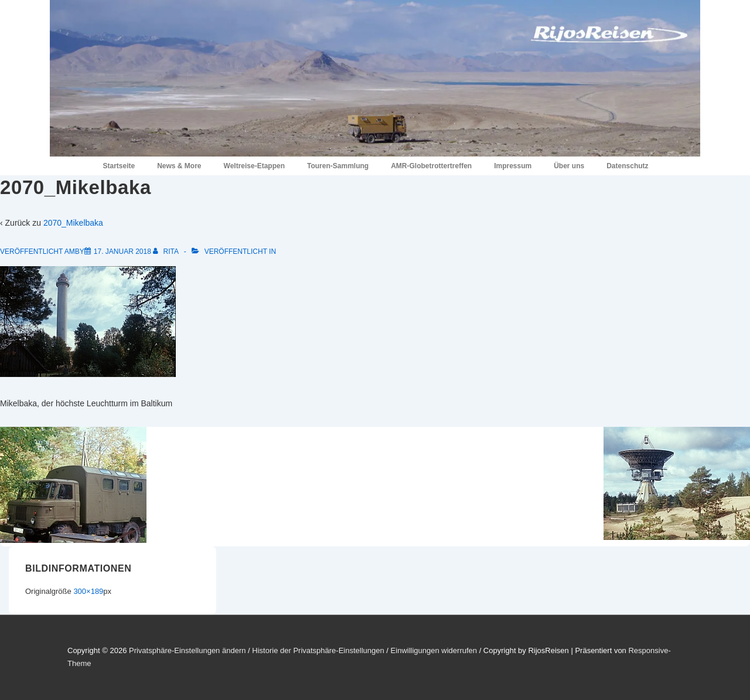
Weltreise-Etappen (254, 166)
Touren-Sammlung (338, 166)
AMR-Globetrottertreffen (431, 166)
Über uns (569, 166)
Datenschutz (627, 166)
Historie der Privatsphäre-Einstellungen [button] (318, 650)
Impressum (513, 166)
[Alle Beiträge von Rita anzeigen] (166, 252)
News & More (179, 166)
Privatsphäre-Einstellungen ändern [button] (187, 650)
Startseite (119, 166)
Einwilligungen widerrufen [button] (434, 650)
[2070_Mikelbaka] (122, 252)
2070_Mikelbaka (73, 223)
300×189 (88, 591)
